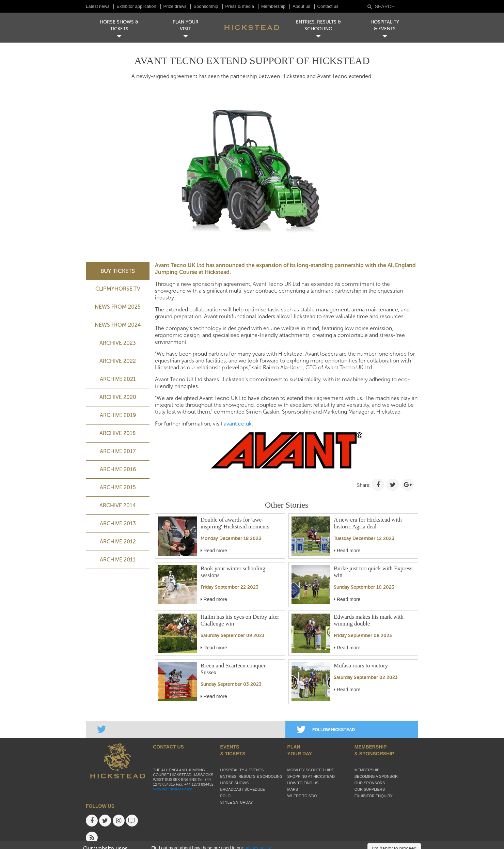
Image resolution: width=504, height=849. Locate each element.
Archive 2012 (118, 542)
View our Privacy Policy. (173, 789)
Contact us (328, 6)
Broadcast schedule (242, 789)
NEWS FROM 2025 (118, 307)
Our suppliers (370, 789)
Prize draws (175, 6)
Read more (214, 551)
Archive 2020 (118, 397)
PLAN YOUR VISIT (186, 25)
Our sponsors (370, 783)
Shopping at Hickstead (311, 776)
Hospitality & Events (242, 770)
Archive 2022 (118, 361)
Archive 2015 (118, 487)
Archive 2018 (118, 433)
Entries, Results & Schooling (251, 776)
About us (301, 6)
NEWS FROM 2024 (118, 325)
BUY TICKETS (118, 271)
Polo (225, 796)
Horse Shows (234, 783)
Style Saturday (236, 802)
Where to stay (303, 796)
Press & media (240, 6)
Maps (293, 789)
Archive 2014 (118, 505)
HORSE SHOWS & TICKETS (119, 25)
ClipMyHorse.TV (118, 289)
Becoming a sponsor (376, 776)
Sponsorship (206, 6)
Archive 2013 (118, 523)
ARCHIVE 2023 (118, 343)
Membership (273, 6)
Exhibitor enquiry (374, 796)
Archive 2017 (118, 451)
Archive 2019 (118, 415)
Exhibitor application (136, 6)
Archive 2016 (118, 469)
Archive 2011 (118, 560)
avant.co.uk (238, 424)
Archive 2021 (118, 379)
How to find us (303, 783)
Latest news (98, 6)
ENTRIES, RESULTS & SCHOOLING (318, 25)
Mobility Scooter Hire (311, 770)
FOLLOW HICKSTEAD (326, 730)
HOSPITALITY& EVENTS (385, 25)
